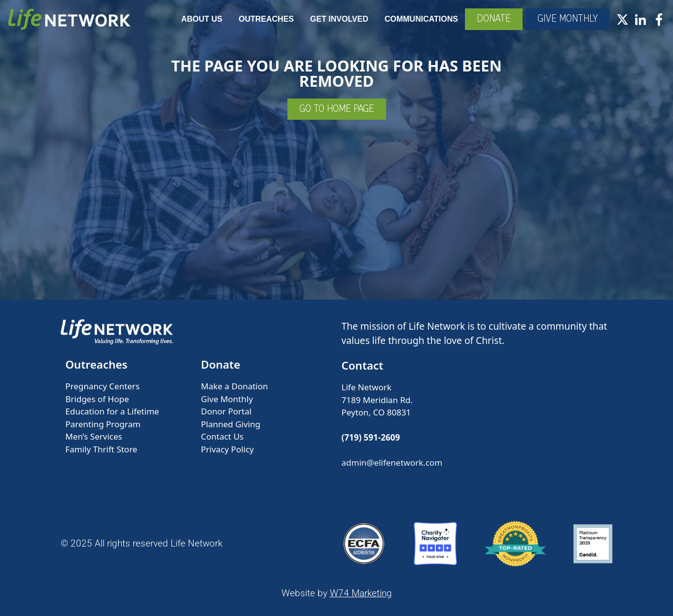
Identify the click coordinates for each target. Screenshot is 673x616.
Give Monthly (227, 399)
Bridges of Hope (97, 399)
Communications (421, 19)
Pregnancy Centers (103, 386)
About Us (202, 19)
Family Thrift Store (102, 449)
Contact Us (223, 436)
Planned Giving (231, 424)
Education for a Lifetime (112, 411)
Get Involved (339, 19)
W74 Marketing (361, 593)
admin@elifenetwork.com (392, 462)
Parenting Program (103, 424)
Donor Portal (227, 411)
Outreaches (266, 19)
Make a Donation (235, 386)
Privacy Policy (228, 449)
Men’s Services (94, 436)
